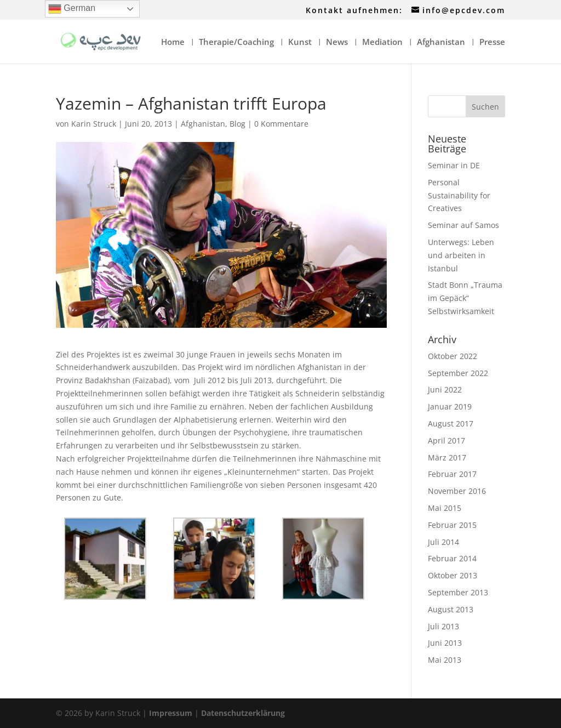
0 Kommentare (281, 124)
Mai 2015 (445, 508)
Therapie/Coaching (236, 42)
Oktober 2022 (453, 356)
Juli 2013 (443, 626)
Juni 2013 (445, 643)
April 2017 (446, 440)
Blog (237, 124)
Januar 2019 (450, 406)
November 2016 (457, 491)
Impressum (171, 713)
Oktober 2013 (453, 575)
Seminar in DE (454, 165)
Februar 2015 (452, 525)
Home (173, 42)
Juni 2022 (445, 389)
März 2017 (447, 457)
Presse (492, 42)
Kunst (300, 42)
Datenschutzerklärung (243, 713)
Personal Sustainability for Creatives (459, 195)
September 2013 (458, 592)
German (72, 9)
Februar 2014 (452, 558)
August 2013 (451, 609)
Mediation (382, 42)
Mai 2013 (445, 660)
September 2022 (458, 373)
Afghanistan (441, 42)
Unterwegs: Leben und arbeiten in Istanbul (461, 255)
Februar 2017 (452, 474)
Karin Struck (94, 124)
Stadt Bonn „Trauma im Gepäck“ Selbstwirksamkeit (465, 298)
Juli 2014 (443, 542)
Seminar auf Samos (463, 225)
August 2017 (451, 423)
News (337, 42)
